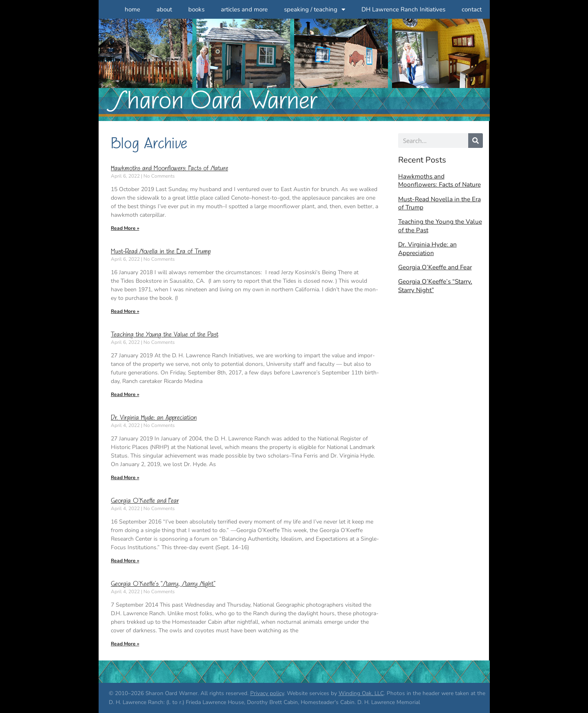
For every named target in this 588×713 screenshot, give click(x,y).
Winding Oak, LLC (361, 693)
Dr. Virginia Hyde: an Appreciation (154, 418)
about (164, 9)
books (196, 9)
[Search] (476, 141)
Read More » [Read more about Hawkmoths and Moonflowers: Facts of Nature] (125, 228)
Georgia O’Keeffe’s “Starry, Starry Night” (163, 584)
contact (472, 9)
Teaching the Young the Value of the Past (165, 335)
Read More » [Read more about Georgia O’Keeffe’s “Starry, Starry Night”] (125, 644)
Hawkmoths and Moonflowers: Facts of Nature (170, 168)
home (132, 9)
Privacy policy (267, 693)
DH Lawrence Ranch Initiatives (403, 9)
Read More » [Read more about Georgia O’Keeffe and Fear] (125, 561)
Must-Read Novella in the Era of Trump (161, 252)
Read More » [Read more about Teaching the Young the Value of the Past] (125, 394)
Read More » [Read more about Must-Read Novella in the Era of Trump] (125, 311)
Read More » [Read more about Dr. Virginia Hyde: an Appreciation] (125, 478)
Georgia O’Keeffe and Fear (145, 501)
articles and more (244, 9)
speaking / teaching (315, 10)
